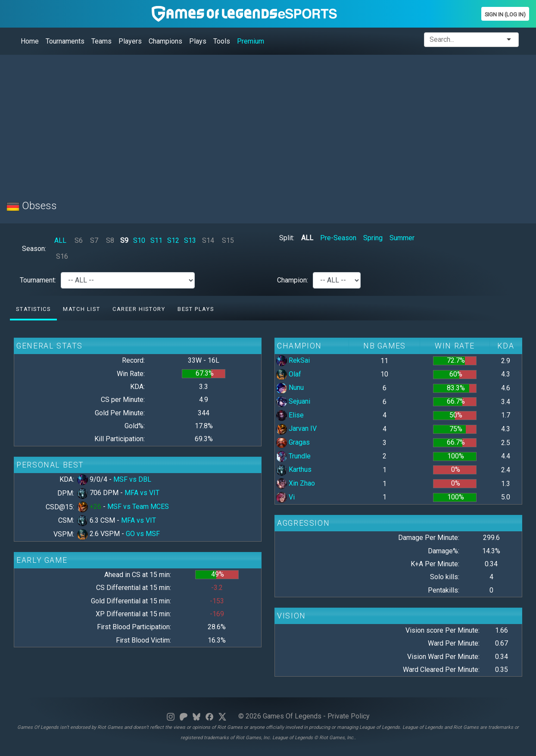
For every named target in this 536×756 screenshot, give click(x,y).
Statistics (33, 309)
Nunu (290, 387)
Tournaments (65, 41)
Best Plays (196, 309)
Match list (81, 309)
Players (130, 41)
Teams (101, 41)
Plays (198, 41)
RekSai (293, 360)
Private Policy (349, 716)
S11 (156, 240)
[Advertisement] (265, 122)
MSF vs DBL (132, 479)
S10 (139, 240)
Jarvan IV (296, 428)
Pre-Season (338, 238)
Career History (139, 309)
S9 (124, 240)
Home (30, 41)
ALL (60, 240)
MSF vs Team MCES (138, 507)
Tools (222, 41)
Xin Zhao (296, 483)
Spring (373, 238)
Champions (165, 41)
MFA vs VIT (142, 493)
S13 (190, 240)
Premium (251, 41)
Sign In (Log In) (505, 14)
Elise (290, 415)
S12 (173, 240)
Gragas (293, 442)
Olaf (289, 374)
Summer (402, 238)
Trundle (293, 456)
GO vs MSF (143, 534)
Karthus (294, 469)
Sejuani (293, 401)
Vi (285, 497)
